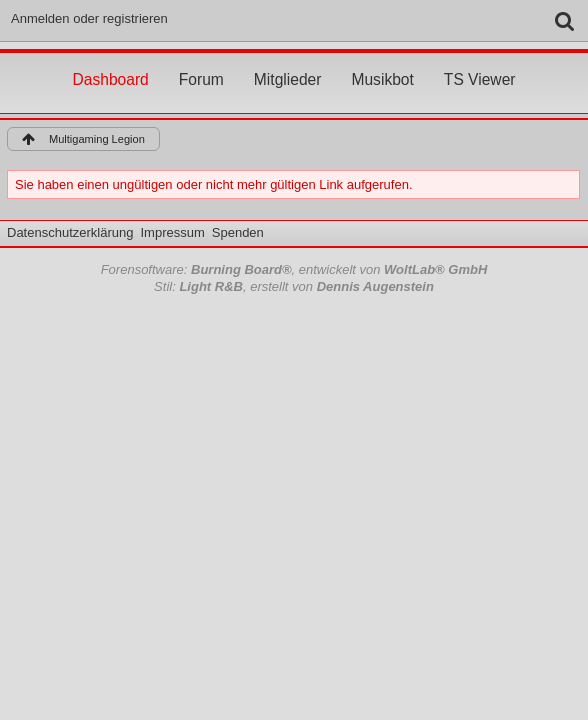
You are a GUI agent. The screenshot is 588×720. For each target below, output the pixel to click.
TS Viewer (480, 61)
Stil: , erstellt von (294, 286)
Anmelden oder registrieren (89, 18)
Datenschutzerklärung (70, 232)
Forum (201, 61)
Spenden (238, 232)
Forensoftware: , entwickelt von (294, 269)
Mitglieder (288, 61)
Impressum (172, 232)
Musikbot (382, 61)
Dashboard (110, 61)
